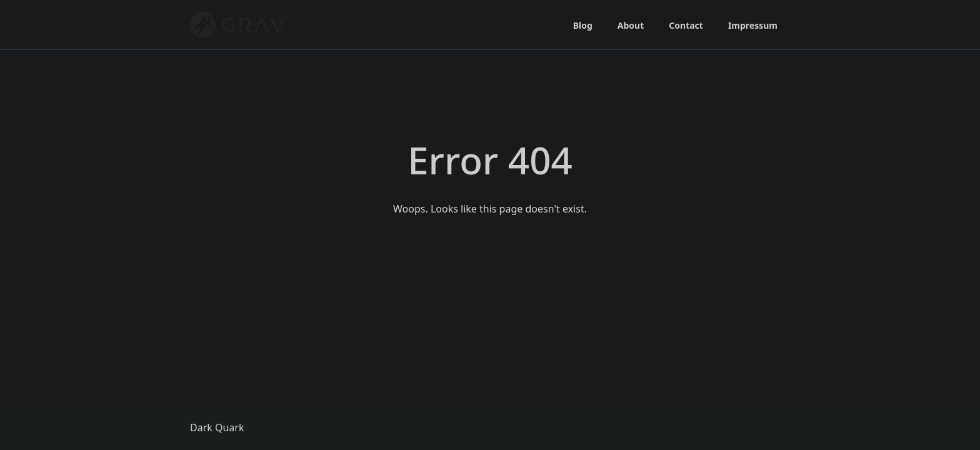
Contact (686, 25)
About (631, 25)
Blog (583, 25)
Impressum (753, 25)
